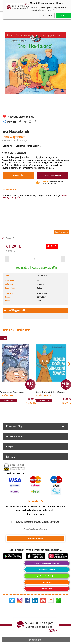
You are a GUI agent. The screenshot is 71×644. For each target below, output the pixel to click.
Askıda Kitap (47, 589)
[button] (69, 364)
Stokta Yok (36, 640)
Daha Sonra (47, 15)
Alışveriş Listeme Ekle (19, 117)
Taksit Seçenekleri (53, 175)
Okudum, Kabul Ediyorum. (35, 522)
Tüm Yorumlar (62, 232)
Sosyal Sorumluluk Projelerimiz (47, 576)
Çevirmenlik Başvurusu (47, 570)
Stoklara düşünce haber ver (29, 146)
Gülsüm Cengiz (8, 395)
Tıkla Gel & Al (47, 582)
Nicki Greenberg (44, 395)
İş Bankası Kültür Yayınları (17, 140)
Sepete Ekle (8, 400)
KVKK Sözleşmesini (25, 522)
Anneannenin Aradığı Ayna (12, 392)
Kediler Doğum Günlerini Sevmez (50, 392)
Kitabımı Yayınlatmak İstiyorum (47, 563)
